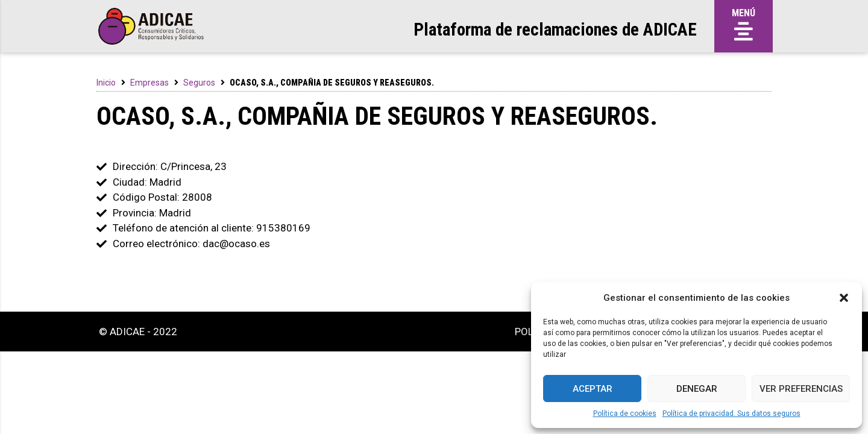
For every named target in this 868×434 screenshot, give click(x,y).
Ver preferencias (801, 389)
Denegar (697, 389)
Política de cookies (625, 414)
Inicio (106, 83)
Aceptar (593, 389)
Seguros (199, 83)
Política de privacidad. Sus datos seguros (731, 414)
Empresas (149, 83)
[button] (844, 298)
